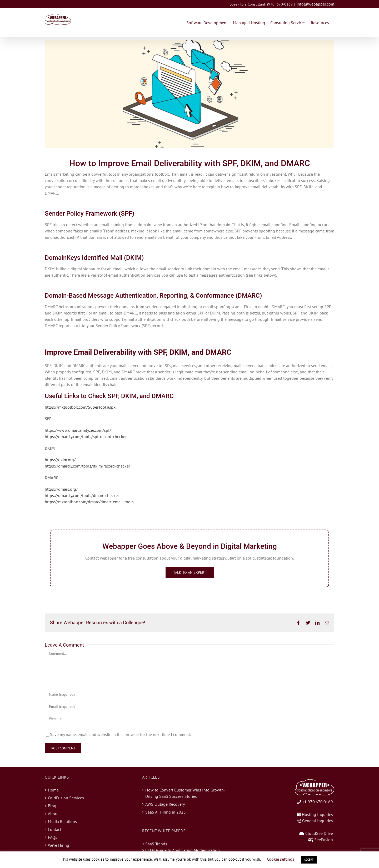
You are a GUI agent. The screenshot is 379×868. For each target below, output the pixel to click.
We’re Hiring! (59, 845)
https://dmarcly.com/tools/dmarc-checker (82, 495)
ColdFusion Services (66, 798)
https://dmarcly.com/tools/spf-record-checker (86, 436)
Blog (52, 806)
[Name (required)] (175, 694)
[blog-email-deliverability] (189, 94)
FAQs (53, 837)
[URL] (175, 719)
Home (53, 790)
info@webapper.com (315, 4)
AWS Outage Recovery (165, 804)
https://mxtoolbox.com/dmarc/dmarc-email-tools (89, 502)
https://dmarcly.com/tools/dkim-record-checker (87, 466)
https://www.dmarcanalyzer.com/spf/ (78, 430)
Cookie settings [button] (281, 859)
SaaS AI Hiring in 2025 (166, 812)
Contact (55, 829)
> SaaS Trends (155, 844)
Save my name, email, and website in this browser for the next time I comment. (120, 734)
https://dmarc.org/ (61, 489)
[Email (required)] (175, 707)
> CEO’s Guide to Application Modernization (181, 850)
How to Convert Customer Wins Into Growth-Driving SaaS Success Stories (185, 793)
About (53, 814)
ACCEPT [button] (309, 860)
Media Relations (62, 821)
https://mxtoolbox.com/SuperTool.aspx (80, 407)
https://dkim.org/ (60, 460)
